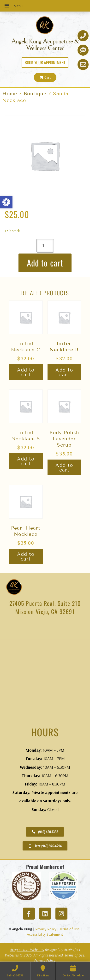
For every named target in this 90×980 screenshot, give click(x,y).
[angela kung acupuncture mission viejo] (45, 672)
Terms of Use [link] (70, 929)
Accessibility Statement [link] (45, 934)
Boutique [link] (35, 94)
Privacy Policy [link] (46, 929)
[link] (6, 202)
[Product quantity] (45, 246)
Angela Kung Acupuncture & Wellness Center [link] (45, 45)
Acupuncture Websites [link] (27, 950)
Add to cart (45, 263)
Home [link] (10, 94)
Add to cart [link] (26, 372)
